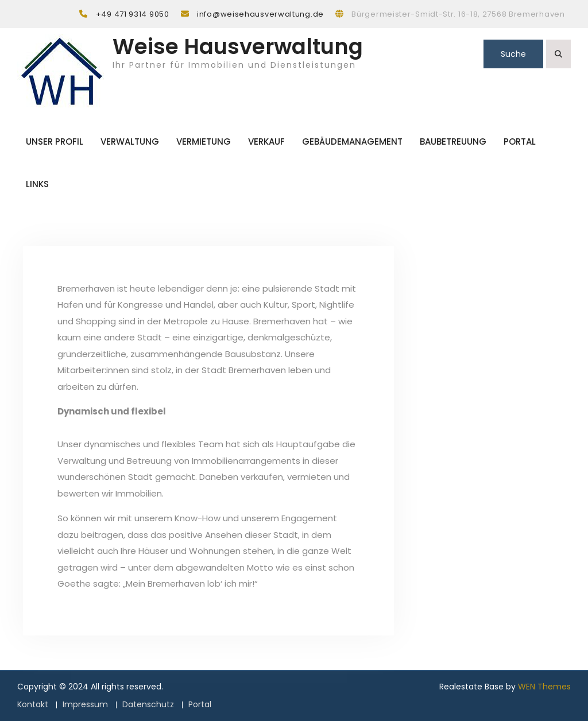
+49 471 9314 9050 (133, 14)
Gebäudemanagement (352, 142)
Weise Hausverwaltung (238, 46)
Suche (513, 54)
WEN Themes (544, 687)
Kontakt (33, 705)
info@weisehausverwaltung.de (260, 14)
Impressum (85, 705)
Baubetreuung (453, 142)
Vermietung (204, 142)
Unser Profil (55, 142)
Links (37, 184)
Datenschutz (148, 705)
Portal (520, 142)
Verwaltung (130, 142)
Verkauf (266, 142)
